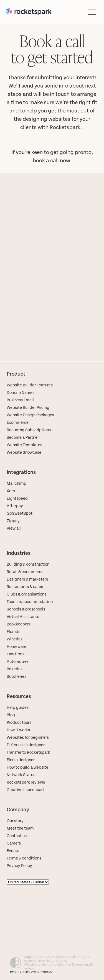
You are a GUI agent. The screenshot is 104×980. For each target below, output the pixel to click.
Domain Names (21, 393)
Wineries (15, 639)
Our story (15, 821)
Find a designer (21, 760)
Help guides (18, 708)
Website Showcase (24, 452)
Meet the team (20, 828)
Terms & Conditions (52, 961)
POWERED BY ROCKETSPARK (31, 972)
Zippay (13, 521)
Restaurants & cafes (25, 587)
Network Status (21, 775)
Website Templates (24, 445)
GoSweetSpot (20, 513)
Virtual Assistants (23, 617)
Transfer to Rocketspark (28, 752)
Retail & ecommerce (25, 572)
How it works (18, 730)
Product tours (19, 723)
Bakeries (15, 669)
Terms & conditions (24, 858)
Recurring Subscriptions (29, 430)
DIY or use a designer (26, 745)
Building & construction (28, 564)
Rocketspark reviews (26, 782)
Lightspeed (17, 498)
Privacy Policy (19, 866)
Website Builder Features (30, 385)
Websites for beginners (28, 737)
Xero (11, 491)
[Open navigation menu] (92, 12)
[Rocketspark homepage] (45, 12)
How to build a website (27, 767)
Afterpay (15, 506)
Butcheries (17, 677)
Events (13, 851)
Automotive (18, 662)
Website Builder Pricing (28, 408)
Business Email (20, 400)
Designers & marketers (27, 579)
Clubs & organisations (26, 594)
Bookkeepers (19, 624)
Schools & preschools (26, 609)
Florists (13, 632)
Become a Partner (23, 438)
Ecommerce (18, 423)
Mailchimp (17, 483)
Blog (11, 715)
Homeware (17, 647)
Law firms (16, 654)
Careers (14, 843)
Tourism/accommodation (30, 602)
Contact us (17, 836)
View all (14, 528)
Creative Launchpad (25, 790)
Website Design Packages (30, 415)
